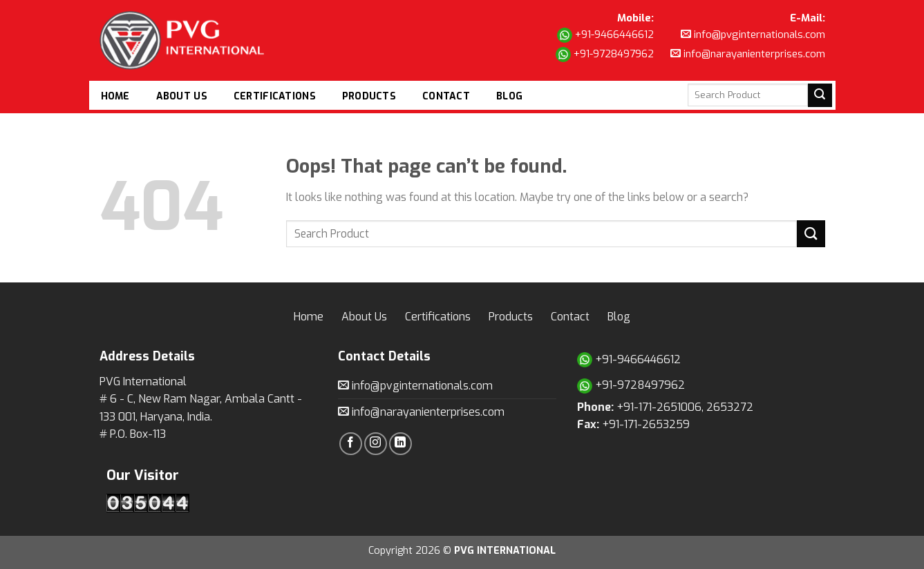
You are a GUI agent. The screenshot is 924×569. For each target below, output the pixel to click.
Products (369, 96)
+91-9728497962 (605, 55)
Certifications (275, 96)
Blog (509, 96)
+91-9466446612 (605, 35)
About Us (182, 96)
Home (115, 96)
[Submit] (811, 234)
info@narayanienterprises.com (748, 54)
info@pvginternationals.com (753, 35)
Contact (446, 96)
